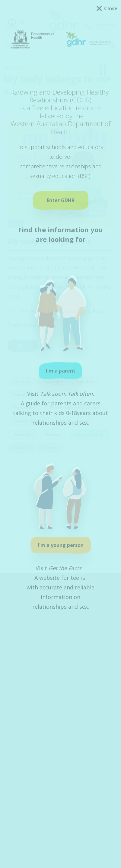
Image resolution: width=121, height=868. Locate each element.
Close (111, 8)
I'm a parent (61, 371)
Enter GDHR (61, 200)
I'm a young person (61, 545)
